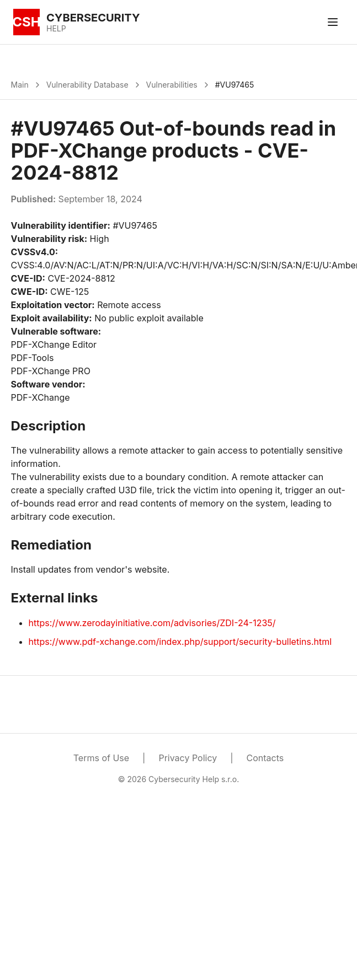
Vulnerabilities (172, 85)
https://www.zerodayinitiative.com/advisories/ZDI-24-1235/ (152, 623)
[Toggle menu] (333, 22)
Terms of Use (101, 758)
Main (20, 85)
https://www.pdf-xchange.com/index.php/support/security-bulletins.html (180, 642)
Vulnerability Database (87, 85)
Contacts (265, 758)
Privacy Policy (188, 758)
